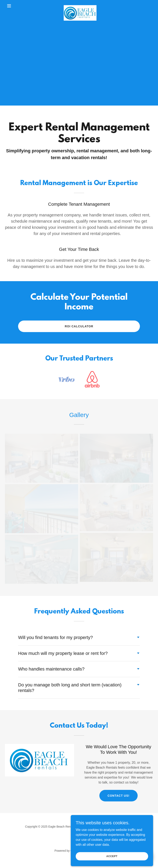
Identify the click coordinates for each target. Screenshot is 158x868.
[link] (79, 6)
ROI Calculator (79, 326)
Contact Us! (118, 796)
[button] (16, 6)
